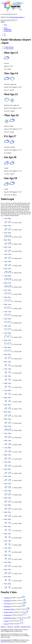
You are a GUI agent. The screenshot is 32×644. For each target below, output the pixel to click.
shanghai (21, 17)
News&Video (8, 31)
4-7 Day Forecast (9, 48)
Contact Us (10, 627)
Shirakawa (7, 598)
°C (5, 34)
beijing (12, 17)
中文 (5, 25)
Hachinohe (7, 606)
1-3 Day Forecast (9, 47)
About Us (3, 627)
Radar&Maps (8, 29)
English (3, 22)
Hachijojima (8, 615)
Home (6, 28)
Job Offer (17, 627)
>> (24, 17)
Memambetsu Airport (10, 618)
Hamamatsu (8, 601)
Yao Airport (7, 604)
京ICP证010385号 (6, 640)
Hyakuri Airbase (9, 612)
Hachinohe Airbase (9, 609)
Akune (6, 624)
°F (5, 35)
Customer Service (26, 627)
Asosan (6, 621)
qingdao (16, 17)
